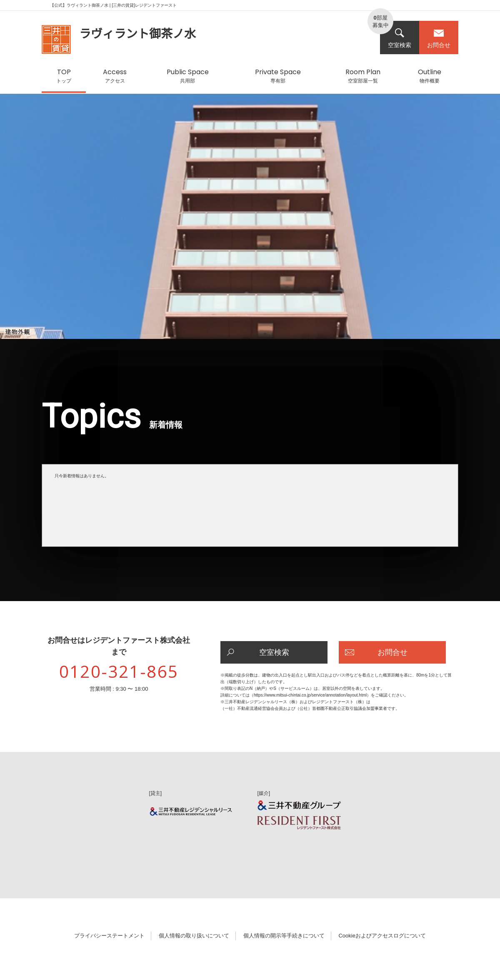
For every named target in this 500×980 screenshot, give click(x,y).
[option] (250, 220)
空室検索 (400, 38)
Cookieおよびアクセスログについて (382, 936)
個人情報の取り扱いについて (194, 936)
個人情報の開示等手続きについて (284, 936)
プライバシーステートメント (109, 936)
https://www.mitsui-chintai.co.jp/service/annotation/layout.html (310, 695)
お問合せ (439, 38)
